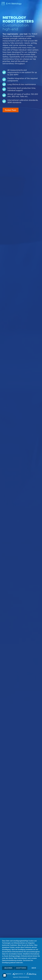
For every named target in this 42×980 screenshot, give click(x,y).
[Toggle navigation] (38, 4)
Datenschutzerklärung (24, 977)
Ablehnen (8, 968)
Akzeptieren (21, 968)
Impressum (16, 977)
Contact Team (11, 110)
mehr (34, 968)
